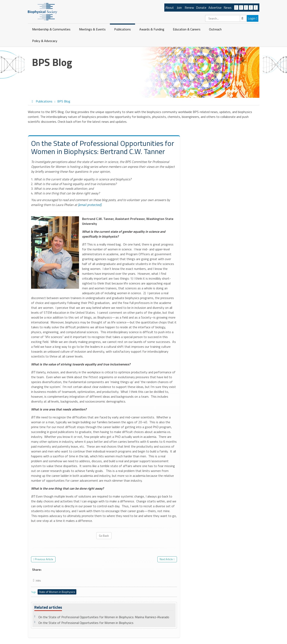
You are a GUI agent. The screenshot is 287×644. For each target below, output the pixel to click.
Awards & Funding (152, 29)
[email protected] (90, 205)
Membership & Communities (51, 29)
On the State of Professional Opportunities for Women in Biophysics (86, 623)
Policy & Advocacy (45, 41)
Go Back (104, 536)
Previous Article (44, 559)
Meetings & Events (92, 29)
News (228, 8)
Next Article (166, 559)
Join (179, 8)
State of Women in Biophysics (57, 592)
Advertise (215, 8)
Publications (122, 29)
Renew (189, 8)
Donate (201, 8)
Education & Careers (187, 29)
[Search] (226, 18)
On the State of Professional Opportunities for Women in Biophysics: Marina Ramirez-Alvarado (104, 617)
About (170, 8)
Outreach (215, 29)
